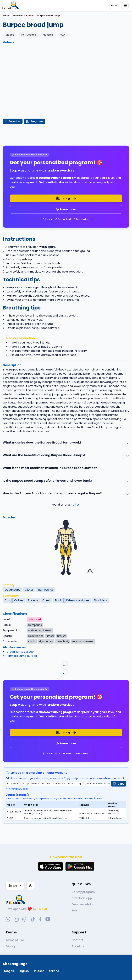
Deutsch (39, 971)
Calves (19, 600)
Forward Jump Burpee (22, 656)
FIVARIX (43, 909)
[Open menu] (125, 5)
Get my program (83, 892)
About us (78, 946)
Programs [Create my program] (35, 121)
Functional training (83, 641)
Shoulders (100, 600)
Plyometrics (46, 641)
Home (6, 16)
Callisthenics (36, 636)
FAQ (62, 35)
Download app (82, 898)
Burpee (30, 16)
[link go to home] (16, 900)
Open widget (21, 789)
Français (9, 971)
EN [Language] (114, 5)
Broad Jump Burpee (20, 652)
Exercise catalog (83, 904)
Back (58, 600)
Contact (77, 940)
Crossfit (62, 636)
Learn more (66, 209)
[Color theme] (31, 886)
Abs (7, 600)
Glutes (29, 590)
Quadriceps (12, 590)
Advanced (35, 619)
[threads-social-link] (24, 919)
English (24, 971)
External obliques (78, 600)
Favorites (13, 121)
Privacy (10, 946)
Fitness (50, 636)
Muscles (48, 35)
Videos (10, 35)
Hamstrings (46, 590)
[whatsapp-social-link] (8, 919)
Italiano (54, 971)
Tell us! (76, 505)
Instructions (28, 35)
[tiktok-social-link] (33, 919)
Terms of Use (15, 940)
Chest (46, 600)
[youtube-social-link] (48, 919)
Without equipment (40, 630)
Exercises (18, 16)
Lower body (62, 641)
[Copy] (119, 784)
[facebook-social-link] (40, 919)
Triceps (33, 600)
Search (76, 910)
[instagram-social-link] (16, 919)
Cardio (32, 641)
